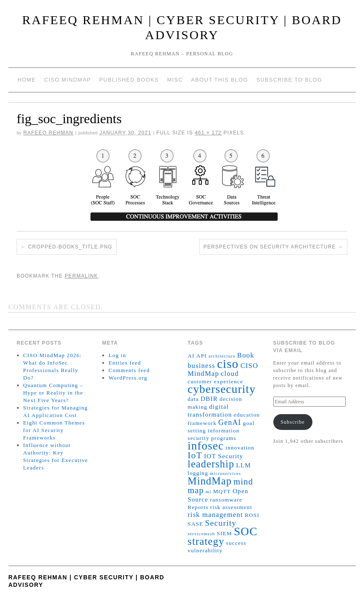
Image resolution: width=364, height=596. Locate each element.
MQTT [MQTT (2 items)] (222, 491)
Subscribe (292, 422)
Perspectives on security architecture (270, 247)
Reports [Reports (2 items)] (198, 507)
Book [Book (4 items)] (246, 355)
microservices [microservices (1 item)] (226, 473)
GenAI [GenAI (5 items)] (230, 422)
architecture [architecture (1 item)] (222, 356)
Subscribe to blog (289, 80)
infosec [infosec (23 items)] (206, 446)
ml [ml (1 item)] (208, 492)
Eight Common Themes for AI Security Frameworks (54, 430)
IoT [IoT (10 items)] (195, 455)
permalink (81, 276)
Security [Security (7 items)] (221, 523)
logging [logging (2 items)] (198, 473)
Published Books (129, 80)
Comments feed (129, 370)
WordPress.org (128, 378)
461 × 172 (208, 133)
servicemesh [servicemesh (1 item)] (201, 534)
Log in (117, 355)
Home (27, 80)
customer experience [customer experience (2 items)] (215, 381)
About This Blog (219, 80)
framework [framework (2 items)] (202, 423)
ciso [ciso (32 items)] (228, 364)
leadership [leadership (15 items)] (211, 464)
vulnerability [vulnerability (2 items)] (205, 550)
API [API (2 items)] (202, 356)
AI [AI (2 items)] (191, 356)
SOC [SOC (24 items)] (246, 531)
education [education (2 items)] (247, 415)
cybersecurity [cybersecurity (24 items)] (222, 389)
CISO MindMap (67, 80)
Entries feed (125, 363)
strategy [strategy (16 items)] (206, 541)
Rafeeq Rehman (48, 133)
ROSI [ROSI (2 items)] (252, 515)
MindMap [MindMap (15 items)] (210, 481)
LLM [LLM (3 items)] (244, 465)
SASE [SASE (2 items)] (196, 524)
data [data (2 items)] (193, 399)
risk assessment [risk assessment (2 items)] (231, 507)
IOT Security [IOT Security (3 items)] (224, 456)
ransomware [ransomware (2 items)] (226, 500)
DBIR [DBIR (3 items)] (209, 399)
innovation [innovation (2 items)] (240, 448)
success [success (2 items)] (236, 543)
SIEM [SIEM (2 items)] (224, 533)
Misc (175, 80)
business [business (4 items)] (201, 366)
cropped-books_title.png (70, 247)
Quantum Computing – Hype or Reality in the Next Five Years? (53, 393)
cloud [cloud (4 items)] (230, 374)
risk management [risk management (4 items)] (215, 515)
